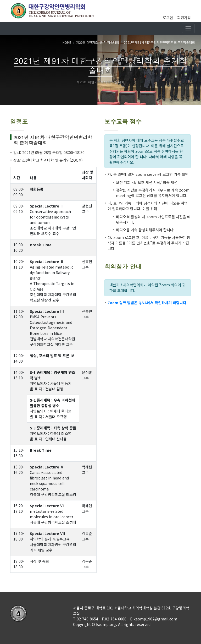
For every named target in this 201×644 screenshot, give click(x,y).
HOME (67, 42)
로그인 (168, 18)
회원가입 (184, 18)
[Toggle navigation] (188, 28)
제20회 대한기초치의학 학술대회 (97, 42)
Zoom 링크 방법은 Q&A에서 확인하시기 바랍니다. (148, 303)
